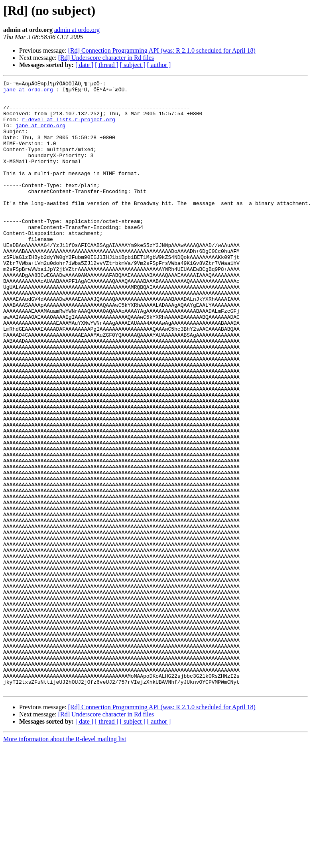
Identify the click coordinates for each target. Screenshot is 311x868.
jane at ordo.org (28, 92)
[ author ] (159, 65)
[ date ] (84, 65)
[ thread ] (107, 65)
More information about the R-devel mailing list (65, 861)
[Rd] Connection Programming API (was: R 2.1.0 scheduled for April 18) (162, 50)
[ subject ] (133, 65)
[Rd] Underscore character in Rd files (106, 58)
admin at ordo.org (77, 30)
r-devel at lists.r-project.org (69, 128)
